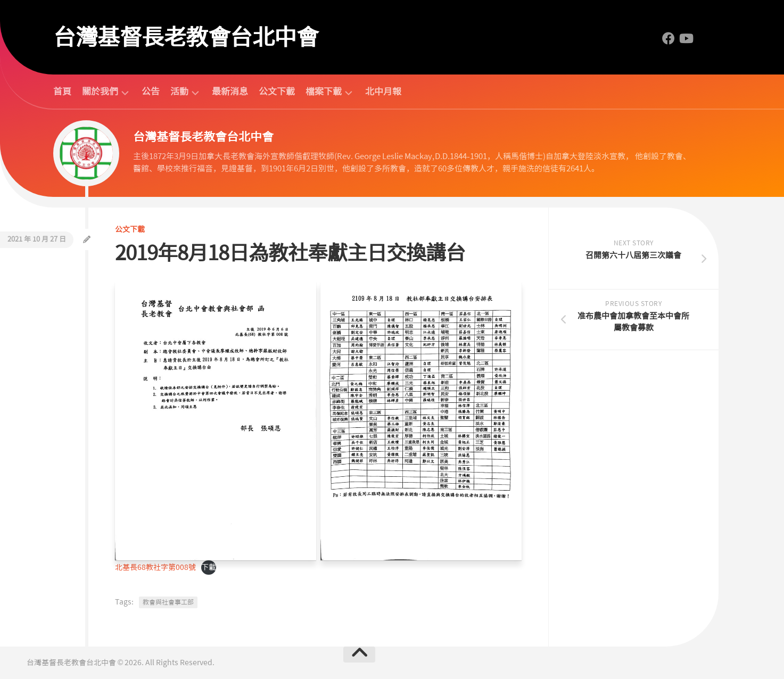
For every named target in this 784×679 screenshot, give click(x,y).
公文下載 (277, 92)
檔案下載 (324, 92)
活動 (179, 92)
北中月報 (383, 92)
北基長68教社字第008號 (155, 567)
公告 (151, 92)
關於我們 (100, 92)
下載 (209, 567)
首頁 (62, 92)
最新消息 (230, 92)
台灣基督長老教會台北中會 (186, 37)
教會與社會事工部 (168, 602)
